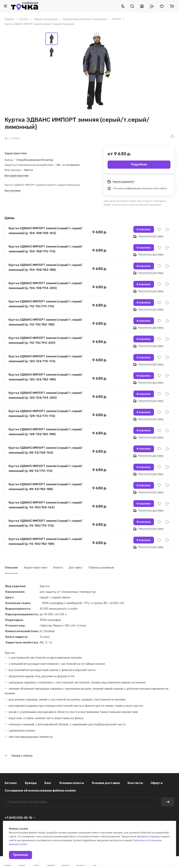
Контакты (135, 783)
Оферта (157, 783)
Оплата (58, 568)
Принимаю (20, 855)
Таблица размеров (101, 568)
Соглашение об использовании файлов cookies (40, 791)
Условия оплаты (72, 783)
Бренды (31, 783)
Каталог (11, 783)
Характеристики (35, 568)
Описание (11, 568)
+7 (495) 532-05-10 (18, 818)
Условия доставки (106, 783)
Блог (48, 783)
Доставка (75, 568)
